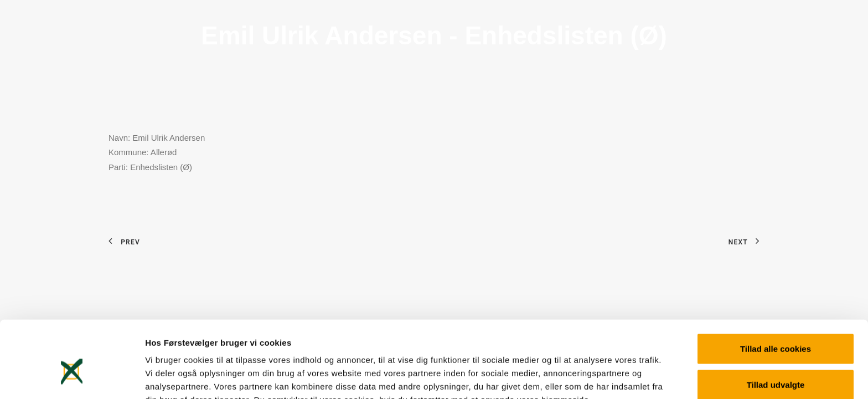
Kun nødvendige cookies (776, 363)
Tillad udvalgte (776, 327)
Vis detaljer (575, 377)
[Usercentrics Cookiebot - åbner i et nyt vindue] (72, 377)
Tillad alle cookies (776, 290)
